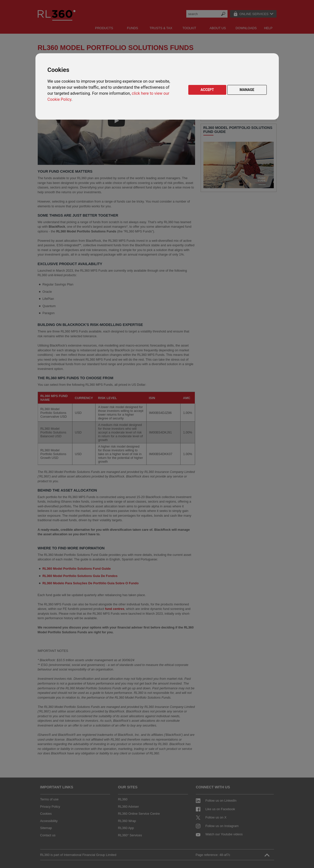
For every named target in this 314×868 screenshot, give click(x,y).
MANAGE (247, 90)
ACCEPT (207, 90)
